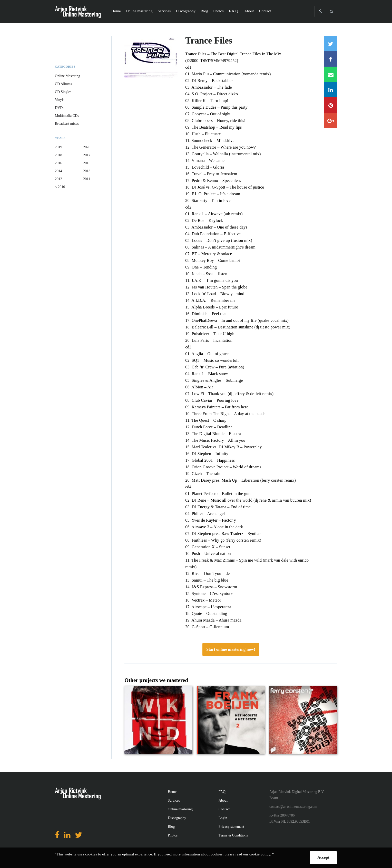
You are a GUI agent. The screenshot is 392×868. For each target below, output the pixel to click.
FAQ (222, 792)
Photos (218, 11)
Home (116, 11)
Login (223, 818)
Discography (186, 11)
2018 (58, 155)
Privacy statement (231, 827)
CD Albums (63, 84)
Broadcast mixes (67, 124)
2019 (58, 147)
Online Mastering (67, 76)
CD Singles (63, 92)
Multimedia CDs (67, 116)
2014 (58, 171)
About (249, 11)
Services (164, 11)
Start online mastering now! (231, 649)
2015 (87, 163)
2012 (58, 179)
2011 (87, 179)
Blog (204, 11)
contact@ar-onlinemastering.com (293, 807)
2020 (87, 147)
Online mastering (139, 11)
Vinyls (60, 100)
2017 (87, 155)
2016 (58, 163)
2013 (87, 171)
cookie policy (260, 854)
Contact (265, 11)
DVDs (60, 108)
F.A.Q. (234, 11)
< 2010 (60, 187)
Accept (323, 857)
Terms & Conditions (233, 835)
